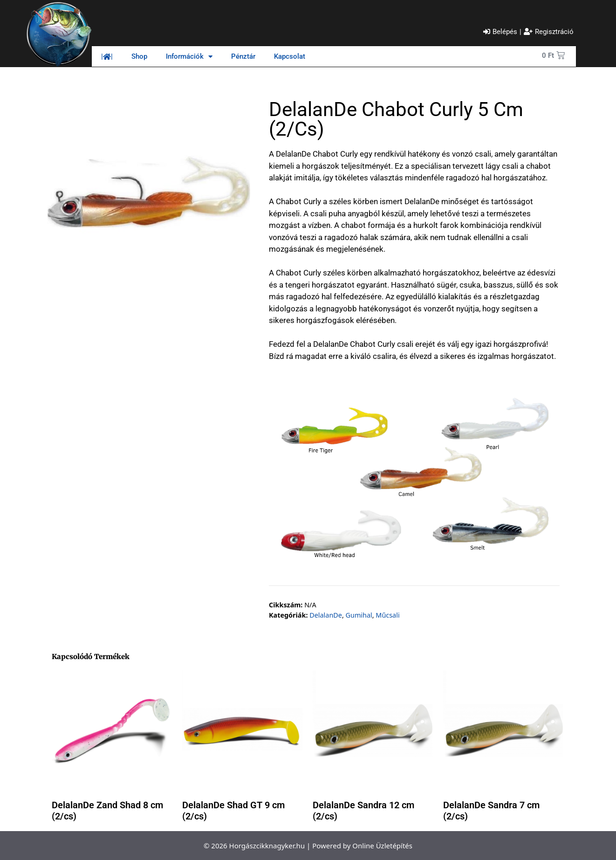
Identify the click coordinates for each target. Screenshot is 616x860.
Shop (139, 56)
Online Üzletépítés (382, 846)
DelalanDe (326, 615)
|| (107, 56)
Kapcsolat (290, 56)
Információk (189, 57)
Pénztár (243, 56)
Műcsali (387, 615)
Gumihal (359, 615)
